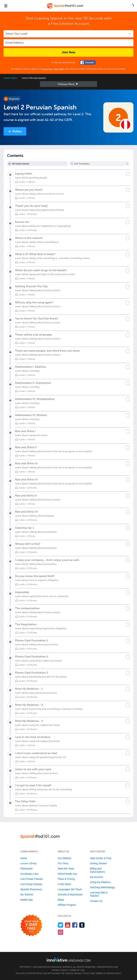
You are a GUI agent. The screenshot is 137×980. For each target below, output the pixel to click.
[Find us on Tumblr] (82, 925)
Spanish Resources (31, 889)
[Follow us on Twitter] (61, 925)
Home (24, 858)
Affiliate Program (67, 905)
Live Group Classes (31, 884)
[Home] (65, 8)
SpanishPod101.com (107, 967)
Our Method (64, 858)
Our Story (63, 863)
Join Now (68, 52)
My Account (96, 877)
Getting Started (98, 863)
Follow (17, 131)
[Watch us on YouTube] (68, 925)
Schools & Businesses (70, 895)
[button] (131, 6)
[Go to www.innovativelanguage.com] (68, 959)
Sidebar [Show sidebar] (68, 84)
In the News (64, 884)
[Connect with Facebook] (88, 63)
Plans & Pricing (66, 879)
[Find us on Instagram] (61, 932)
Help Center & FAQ (101, 858)
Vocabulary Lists (29, 874)
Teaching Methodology (102, 887)
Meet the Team (66, 869)
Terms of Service (105, 973)
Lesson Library (10, 78)
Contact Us (96, 901)
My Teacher (27, 895)
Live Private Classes (32, 879)
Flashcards (26, 869)
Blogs (61, 900)
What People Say (67, 874)
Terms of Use (47, 69)
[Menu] (6, 6)
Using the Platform (100, 882)
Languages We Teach (70, 889)
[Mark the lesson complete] (128, 174)
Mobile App (26, 900)
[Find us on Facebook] (75, 925)
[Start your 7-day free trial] (31, 926)
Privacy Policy (59, 69)
